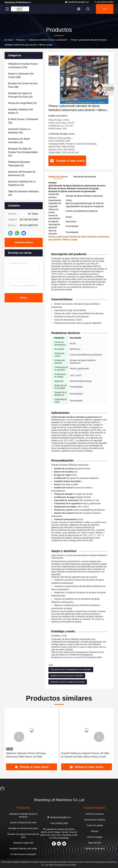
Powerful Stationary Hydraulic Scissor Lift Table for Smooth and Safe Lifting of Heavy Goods (85, 755)
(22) (22, 103)
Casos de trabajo (95, 837)
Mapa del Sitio (95, 843)
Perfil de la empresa (95, 814)
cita (105, 9)
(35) (19, 131)
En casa (9, 40)
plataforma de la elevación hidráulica (67, 676)
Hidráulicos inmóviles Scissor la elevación (48, 40)
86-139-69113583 (104, 2)
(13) (22, 174)
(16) (19, 141)
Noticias (95, 831)
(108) (21, 75)
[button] (19, 737)
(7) (20, 111)
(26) (23, 121)
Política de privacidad (95, 849)
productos (21, 40)
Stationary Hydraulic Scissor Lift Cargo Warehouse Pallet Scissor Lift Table (26, 755)
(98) (23, 85)
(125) (23, 66)
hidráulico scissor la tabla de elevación (68, 682)
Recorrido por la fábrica (95, 820)
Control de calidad (95, 825)
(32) (20, 95)
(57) (23, 152)
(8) (19, 164)
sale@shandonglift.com (77, 2)
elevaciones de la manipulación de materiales (71, 669)
